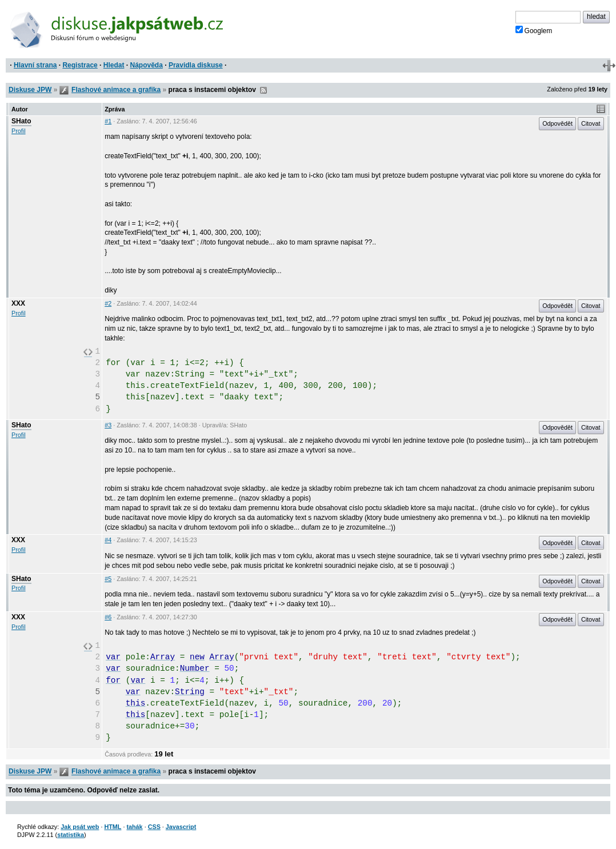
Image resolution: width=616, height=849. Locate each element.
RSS (263, 90)
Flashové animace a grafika (116, 90)
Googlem (534, 30)
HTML (113, 827)
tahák (134, 827)
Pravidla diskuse (196, 65)
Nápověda (147, 65)
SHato (21, 121)
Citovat (591, 123)
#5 (108, 579)
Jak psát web (80, 827)
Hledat (114, 65)
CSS (154, 827)
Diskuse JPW (30, 90)
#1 (108, 121)
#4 (108, 540)
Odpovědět (557, 123)
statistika (71, 835)
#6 (108, 617)
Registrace (80, 65)
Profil (19, 131)
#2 (108, 303)
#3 (108, 425)
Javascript (181, 827)
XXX (18, 303)
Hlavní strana (35, 65)
